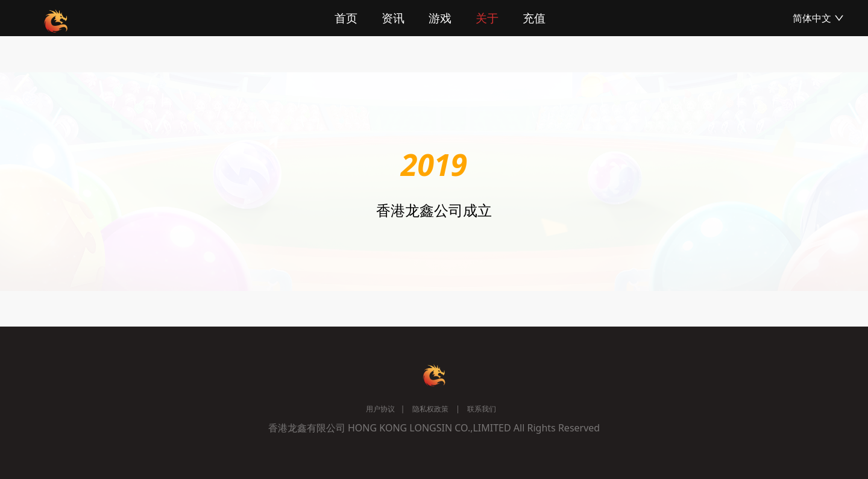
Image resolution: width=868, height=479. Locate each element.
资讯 (393, 18)
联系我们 (481, 409)
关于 (487, 18)
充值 (534, 18)
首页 (346, 18)
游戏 (440, 18)
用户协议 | (385, 409)
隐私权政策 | (432, 409)
